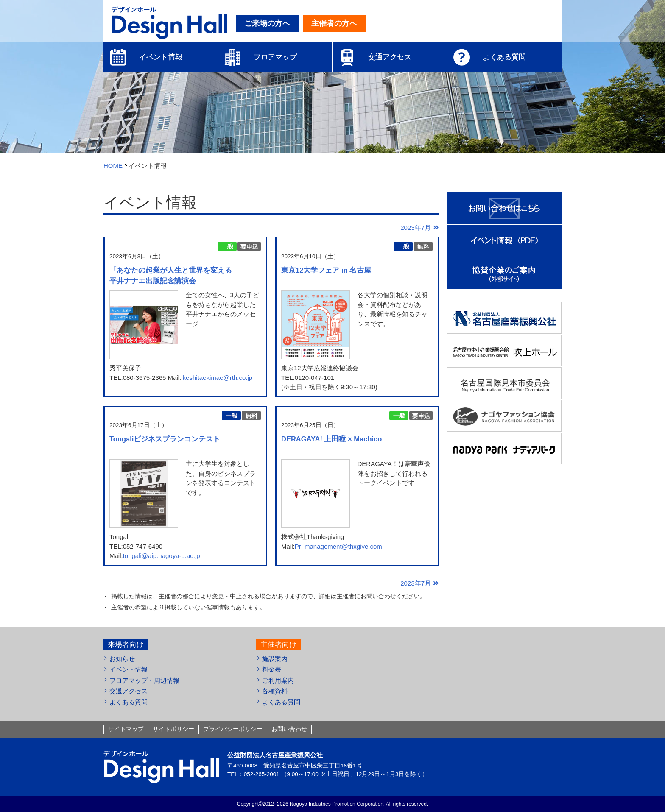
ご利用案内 (278, 680)
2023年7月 (416, 227)
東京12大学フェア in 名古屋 (326, 270)
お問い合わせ (289, 729)
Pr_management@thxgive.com (338, 546)
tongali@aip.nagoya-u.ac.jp (162, 556)
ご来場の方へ (267, 23)
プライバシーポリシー (233, 729)
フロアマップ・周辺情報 (144, 680)
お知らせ (122, 659)
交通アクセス (129, 691)
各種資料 (275, 691)
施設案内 (275, 659)
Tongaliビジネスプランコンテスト (165, 439)
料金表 (272, 669)
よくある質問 (129, 702)
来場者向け (126, 645)
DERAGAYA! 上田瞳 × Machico (331, 439)
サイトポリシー (173, 729)
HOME (113, 166)
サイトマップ (126, 729)
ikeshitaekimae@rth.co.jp (217, 378)
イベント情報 (129, 669)
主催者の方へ (334, 23)
